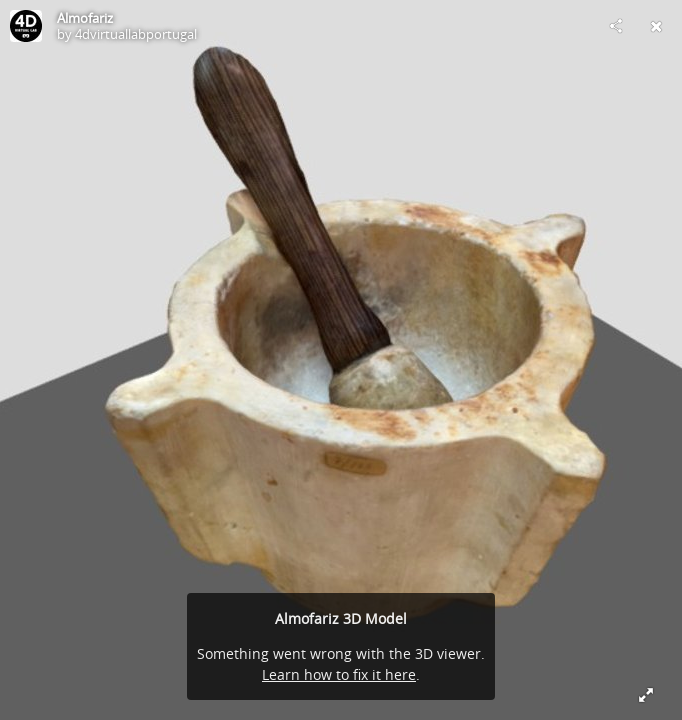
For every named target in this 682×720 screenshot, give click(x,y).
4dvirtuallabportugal (136, 34)
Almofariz (85, 18)
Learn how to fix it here (339, 674)
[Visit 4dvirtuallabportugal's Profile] (26, 26)
